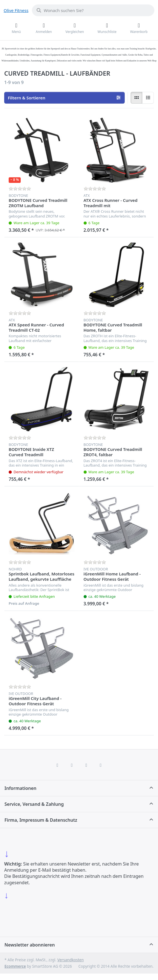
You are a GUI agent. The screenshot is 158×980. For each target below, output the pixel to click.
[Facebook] (57, 765)
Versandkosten (70, 960)
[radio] (136, 98)
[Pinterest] (101, 765)
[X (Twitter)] (72, 765)
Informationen (20, 788)
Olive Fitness (16, 10)
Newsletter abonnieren (30, 945)
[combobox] (93, 10)
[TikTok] (86, 765)
